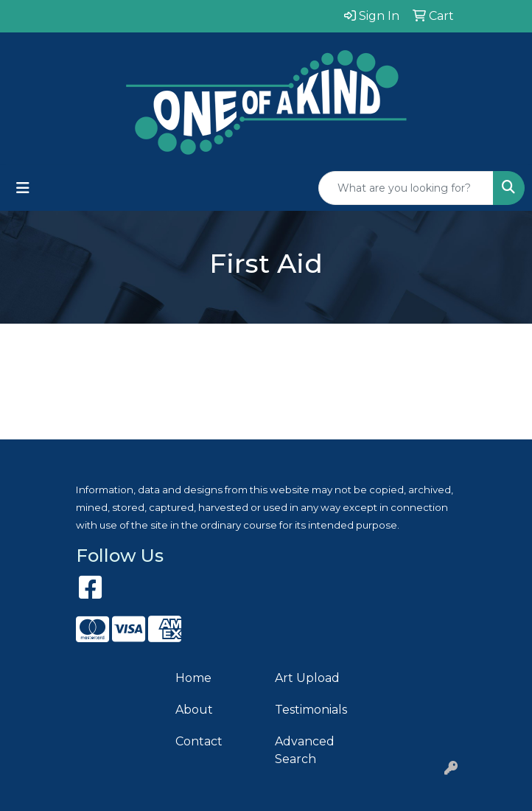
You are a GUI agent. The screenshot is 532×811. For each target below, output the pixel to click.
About (194, 710)
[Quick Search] (406, 188)
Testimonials (311, 710)
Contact (199, 741)
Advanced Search (305, 750)
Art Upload (307, 678)
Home (193, 678)
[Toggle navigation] (23, 188)
